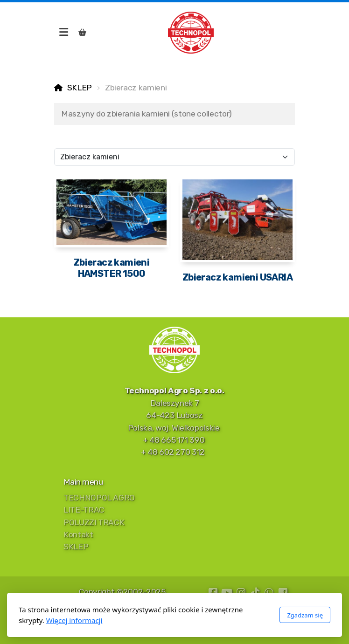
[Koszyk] (82, 33)
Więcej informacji (74, 620)
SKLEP (80, 88)
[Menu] (63, 33)
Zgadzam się (305, 615)
